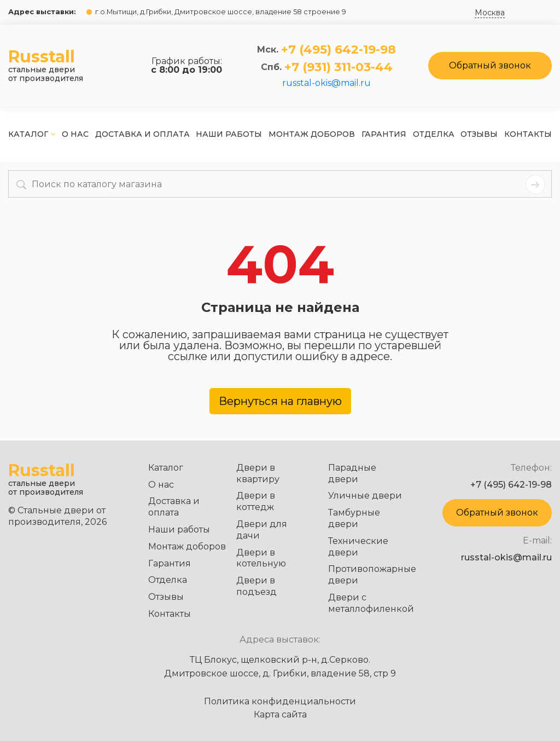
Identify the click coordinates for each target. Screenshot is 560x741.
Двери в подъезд (256, 586)
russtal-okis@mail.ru (326, 83)
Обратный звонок (490, 65)
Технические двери (358, 547)
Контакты (528, 134)
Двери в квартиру (258, 473)
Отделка (434, 134)
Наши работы (229, 134)
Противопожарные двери (372, 575)
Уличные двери (365, 496)
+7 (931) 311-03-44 (339, 67)
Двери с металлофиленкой (371, 603)
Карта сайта (280, 715)
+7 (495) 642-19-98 (339, 50)
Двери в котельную (261, 558)
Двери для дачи (262, 530)
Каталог (32, 134)
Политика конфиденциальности (280, 702)
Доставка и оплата (142, 134)
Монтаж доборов (312, 134)
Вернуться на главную (280, 401)
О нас (75, 134)
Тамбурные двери (354, 518)
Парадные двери (352, 473)
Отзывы (479, 134)
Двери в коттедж (256, 501)
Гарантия (384, 134)
